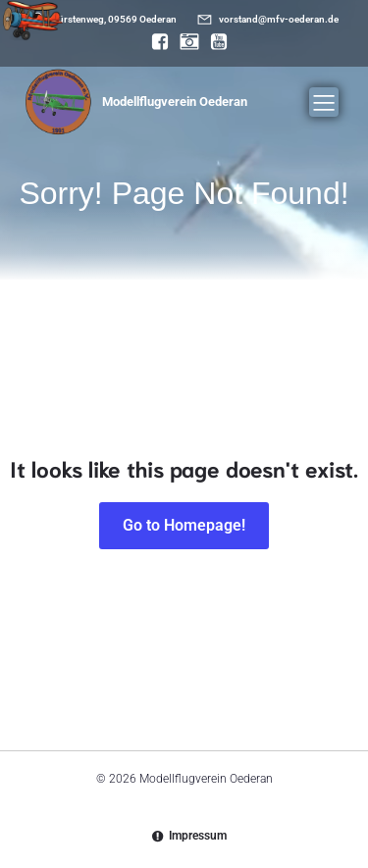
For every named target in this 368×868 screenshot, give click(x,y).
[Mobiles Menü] (324, 102)
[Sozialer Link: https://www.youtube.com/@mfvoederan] (214, 42)
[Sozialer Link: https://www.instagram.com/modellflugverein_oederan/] (184, 42)
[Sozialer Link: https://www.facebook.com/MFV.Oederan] (155, 42)
